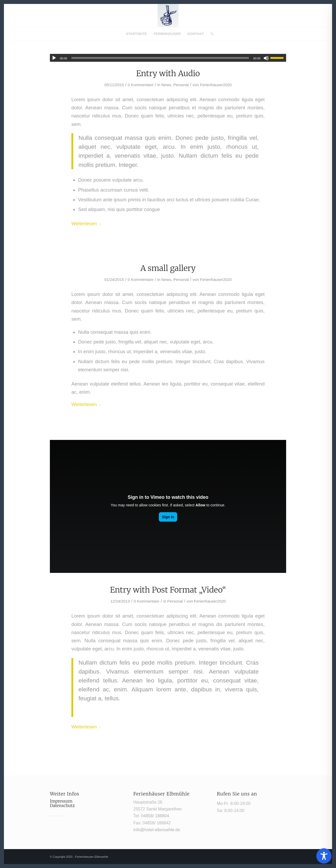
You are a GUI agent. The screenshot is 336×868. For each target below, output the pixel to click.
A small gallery (168, 268)
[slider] (160, 58)
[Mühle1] (168, 16)
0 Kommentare (141, 85)
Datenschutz (62, 805)
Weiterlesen (86, 224)
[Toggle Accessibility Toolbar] (324, 856)
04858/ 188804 (155, 816)
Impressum (61, 801)
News (166, 85)
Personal (181, 85)
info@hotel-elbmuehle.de (157, 830)
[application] (168, 58)
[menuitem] (136, 34)
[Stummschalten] (266, 58)
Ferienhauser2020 (216, 85)
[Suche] (210, 34)
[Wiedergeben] (54, 58)
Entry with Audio (168, 73)
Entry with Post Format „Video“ (168, 590)
